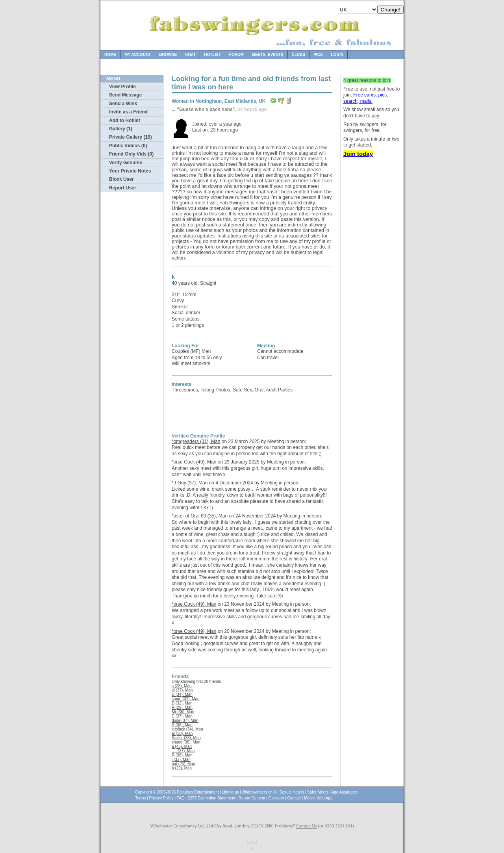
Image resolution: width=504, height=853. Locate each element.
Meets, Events (268, 55)
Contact (294, 798)
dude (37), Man (185, 720)
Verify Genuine (126, 163)
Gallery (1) (121, 129)
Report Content (252, 798)
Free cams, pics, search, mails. (366, 98)
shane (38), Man (186, 742)
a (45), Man (182, 746)
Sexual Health (292, 792)
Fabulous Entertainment (198, 792)
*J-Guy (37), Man (190, 483)
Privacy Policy (161, 798)
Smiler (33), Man (186, 738)
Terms (140, 798)
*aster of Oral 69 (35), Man (200, 516)
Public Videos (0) (128, 146)
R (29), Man (182, 707)
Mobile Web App (318, 798)
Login (337, 55)
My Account (138, 55)
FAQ (181, 798)
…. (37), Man (183, 751)
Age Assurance (345, 792)
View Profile (122, 87)
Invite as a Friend (128, 112)
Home (110, 55)
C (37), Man (182, 716)
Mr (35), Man (183, 712)
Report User (123, 188)
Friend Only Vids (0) (131, 154)
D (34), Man (182, 694)
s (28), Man (182, 686)
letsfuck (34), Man (187, 729)
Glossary (276, 798)
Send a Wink (123, 104)
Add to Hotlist (125, 121)
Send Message (125, 95)
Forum (236, 55)
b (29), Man (182, 768)
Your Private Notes (130, 171)
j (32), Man (181, 759)
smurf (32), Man (186, 699)
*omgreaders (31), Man (196, 441)
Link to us (231, 792)
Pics (318, 55)
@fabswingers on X (259, 792)
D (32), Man (182, 703)
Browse (168, 55)
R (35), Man (182, 725)
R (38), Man (182, 755)
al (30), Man (182, 733)
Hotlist (212, 55)
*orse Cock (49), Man (194, 462)
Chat (190, 55)
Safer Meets (318, 792)
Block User (121, 179)
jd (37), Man (182, 690)
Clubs (298, 55)
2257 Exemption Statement (212, 798)
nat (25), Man (183, 764)
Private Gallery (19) (131, 137)
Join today (358, 154)
